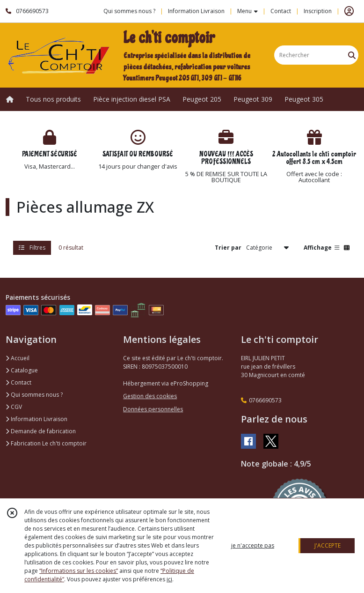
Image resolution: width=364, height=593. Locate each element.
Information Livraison (36, 419)
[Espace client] (349, 11)
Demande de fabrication (41, 431)
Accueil (18, 358)
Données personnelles (153, 409)
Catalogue (22, 370)
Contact (281, 11)
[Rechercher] (352, 55)
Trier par (228, 248)
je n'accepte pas (253, 545)
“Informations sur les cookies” (79, 571)
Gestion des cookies (150, 396)
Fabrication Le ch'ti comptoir (46, 443)
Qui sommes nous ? (34, 395)
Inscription (318, 11)
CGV (14, 407)
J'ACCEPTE (328, 545)
